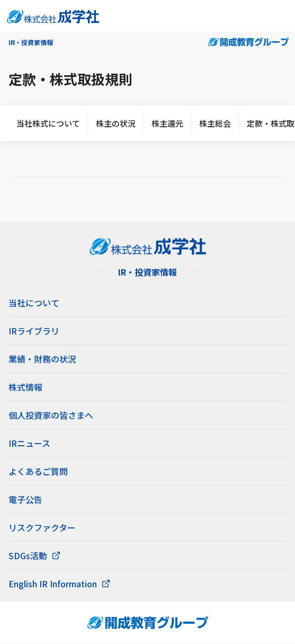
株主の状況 (116, 123)
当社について (34, 303)
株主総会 (215, 123)
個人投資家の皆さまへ (51, 415)
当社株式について (48, 123)
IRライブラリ (34, 331)
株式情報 (25, 387)
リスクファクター (42, 527)
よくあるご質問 (38, 471)
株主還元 (167, 123)
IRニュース (29, 443)
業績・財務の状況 (42, 359)
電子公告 (25, 499)
